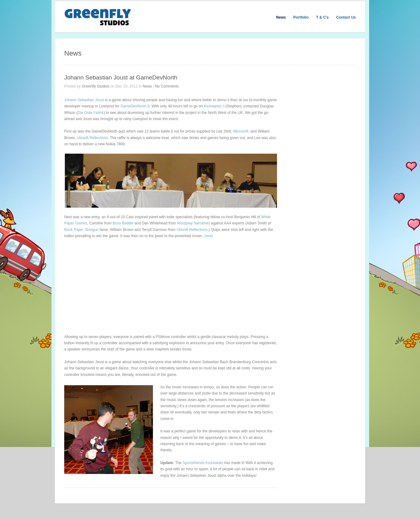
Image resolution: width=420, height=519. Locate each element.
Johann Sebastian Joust (84, 100)
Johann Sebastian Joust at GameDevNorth (121, 77)
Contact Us (346, 17)
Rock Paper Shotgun (81, 230)
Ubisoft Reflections (92, 138)
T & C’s (322, 17)
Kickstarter (212, 106)
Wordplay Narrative (193, 223)
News (281, 17)
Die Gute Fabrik (91, 113)
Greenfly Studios (96, 86)
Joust (209, 236)
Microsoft (241, 131)
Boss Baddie (123, 223)
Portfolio (301, 17)
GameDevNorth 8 (135, 106)
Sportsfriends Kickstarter (203, 463)
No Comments (167, 86)
